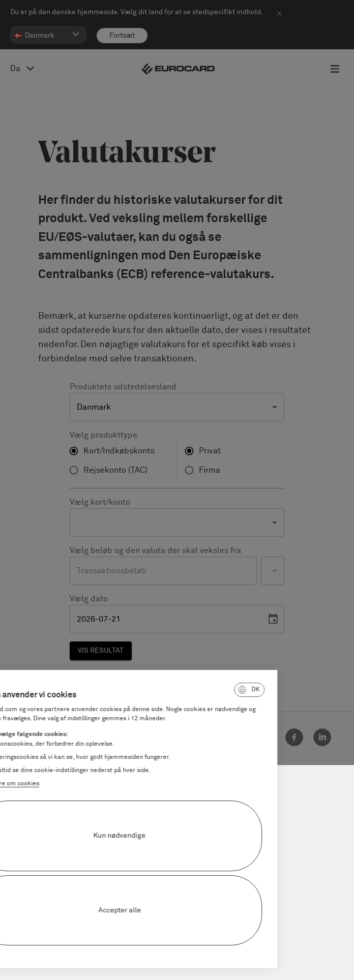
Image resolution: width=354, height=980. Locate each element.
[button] (185, 690)
